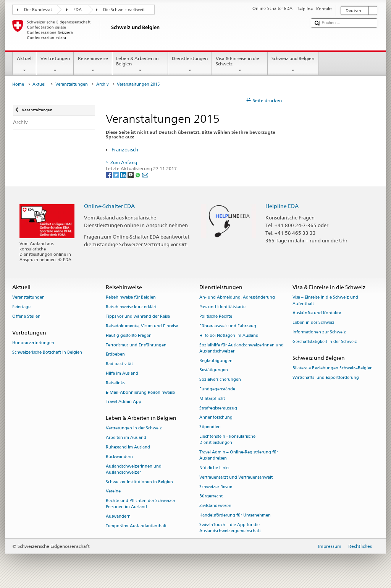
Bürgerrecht (211, 496)
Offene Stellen (26, 316)
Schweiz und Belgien (293, 65)
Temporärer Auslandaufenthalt (136, 526)
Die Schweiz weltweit (124, 10)
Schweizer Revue (216, 487)
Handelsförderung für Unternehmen (235, 515)
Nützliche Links (214, 468)
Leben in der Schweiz (313, 323)
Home (18, 84)
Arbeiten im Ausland (126, 438)
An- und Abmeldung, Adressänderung (237, 298)
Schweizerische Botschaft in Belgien (47, 352)
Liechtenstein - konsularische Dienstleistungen (227, 439)
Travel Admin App (124, 402)
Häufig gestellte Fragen (129, 335)
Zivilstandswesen (215, 506)
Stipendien (210, 427)
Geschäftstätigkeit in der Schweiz (325, 342)
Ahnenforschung (216, 418)
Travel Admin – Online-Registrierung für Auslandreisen (239, 455)
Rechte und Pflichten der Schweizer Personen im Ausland (141, 504)
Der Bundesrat (38, 10)
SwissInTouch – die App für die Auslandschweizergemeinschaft (230, 528)
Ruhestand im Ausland (128, 447)
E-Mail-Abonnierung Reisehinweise (140, 392)
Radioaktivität (119, 364)
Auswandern (118, 517)
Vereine (113, 491)
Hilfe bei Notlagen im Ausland (229, 335)
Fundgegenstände (217, 389)
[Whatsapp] (138, 175)
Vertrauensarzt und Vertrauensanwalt (236, 477)
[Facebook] (109, 175)
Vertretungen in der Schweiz (134, 428)
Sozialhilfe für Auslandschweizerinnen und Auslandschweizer (242, 348)
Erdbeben (115, 355)
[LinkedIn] (124, 175)
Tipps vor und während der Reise (138, 316)
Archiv (102, 84)
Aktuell (24, 65)
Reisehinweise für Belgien (131, 298)
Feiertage (21, 307)
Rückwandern (119, 457)
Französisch (125, 149)
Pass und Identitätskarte (222, 307)
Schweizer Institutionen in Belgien (139, 482)
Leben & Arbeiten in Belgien (140, 65)
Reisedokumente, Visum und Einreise (142, 326)
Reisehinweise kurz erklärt (131, 307)
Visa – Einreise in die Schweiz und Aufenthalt (325, 301)
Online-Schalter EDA (109, 206)
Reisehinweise (93, 65)
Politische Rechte (216, 316)
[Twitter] (117, 175)
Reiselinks (115, 383)
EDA (78, 10)
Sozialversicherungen (220, 380)
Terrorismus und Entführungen (136, 345)
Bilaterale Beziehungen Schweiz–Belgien (333, 368)
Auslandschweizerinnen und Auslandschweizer (134, 469)
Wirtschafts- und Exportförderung (326, 378)
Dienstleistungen (190, 65)
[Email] (145, 175)
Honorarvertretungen (33, 343)
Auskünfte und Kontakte (317, 313)
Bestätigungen (214, 370)
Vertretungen (55, 65)
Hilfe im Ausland (122, 373)
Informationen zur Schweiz (319, 332)
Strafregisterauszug (218, 408)
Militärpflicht (212, 399)
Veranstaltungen (72, 84)
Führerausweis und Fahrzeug (228, 326)
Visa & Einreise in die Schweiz (240, 65)
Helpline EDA (282, 206)
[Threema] (131, 175)
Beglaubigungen (216, 361)
